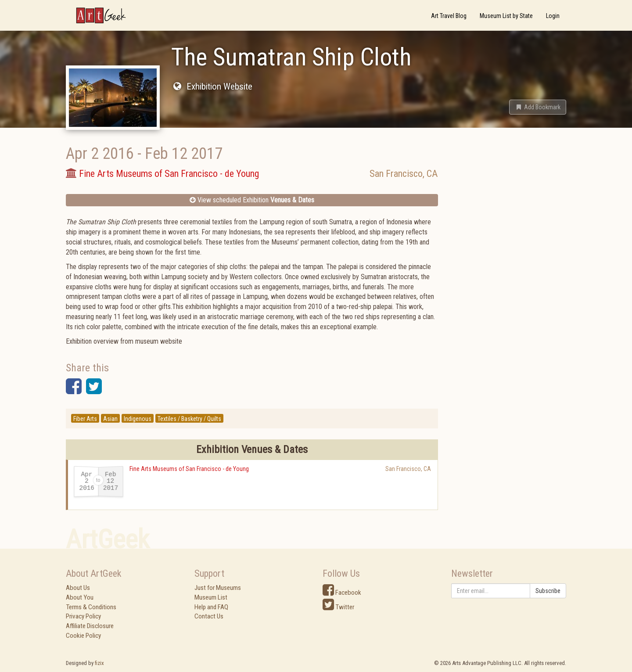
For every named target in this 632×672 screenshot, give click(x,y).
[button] (538, 107)
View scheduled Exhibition (252, 200)
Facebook (342, 593)
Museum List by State (506, 16)
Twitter (338, 607)
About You (80, 597)
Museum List (211, 597)
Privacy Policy (83, 616)
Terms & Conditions (91, 607)
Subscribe (548, 591)
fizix (99, 663)
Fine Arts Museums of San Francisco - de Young (189, 469)
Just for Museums (218, 588)
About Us (78, 588)
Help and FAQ (211, 607)
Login (553, 16)
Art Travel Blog (449, 16)
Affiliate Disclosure (90, 626)
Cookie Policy (83, 636)
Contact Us (209, 616)
